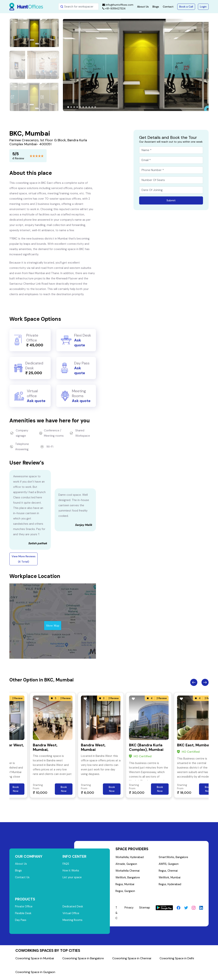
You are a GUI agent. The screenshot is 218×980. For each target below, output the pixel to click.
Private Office (24, 908)
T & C (117, 915)
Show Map (53, 626)
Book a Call (186, 7)
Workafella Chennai (128, 872)
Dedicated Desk (73, 908)
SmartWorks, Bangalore (173, 858)
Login (203, 7)
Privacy (129, 910)
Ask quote (80, 343)
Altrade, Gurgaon (126, 865)
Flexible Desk (23, 915)
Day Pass (21, 922)
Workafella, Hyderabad (130, 858)
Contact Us (23, 878)
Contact (168, 7)
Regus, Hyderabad (170, 886)
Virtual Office (71, 915)
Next (205, 682)
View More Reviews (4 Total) (24, 559)
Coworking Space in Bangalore (83, 961)
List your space (72, 878)
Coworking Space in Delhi (177, 961)
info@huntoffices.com (118, 5)
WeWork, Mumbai (170, 879)
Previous (194, 682)
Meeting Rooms (73, 922)
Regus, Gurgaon (126, 893)
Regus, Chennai (168, 872)
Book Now (16, 789)
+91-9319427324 (114, 8)
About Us (143, 7)
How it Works (71, 871)
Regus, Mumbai (125, 886)
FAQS (66, 864)
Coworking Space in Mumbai (35, 961)
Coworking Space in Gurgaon (35, 974)
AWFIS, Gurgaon (169, 865)
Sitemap (145, 910)
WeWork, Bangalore (128, 879)
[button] (68, 107)
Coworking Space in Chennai (132, 961)
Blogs (156, 7)
